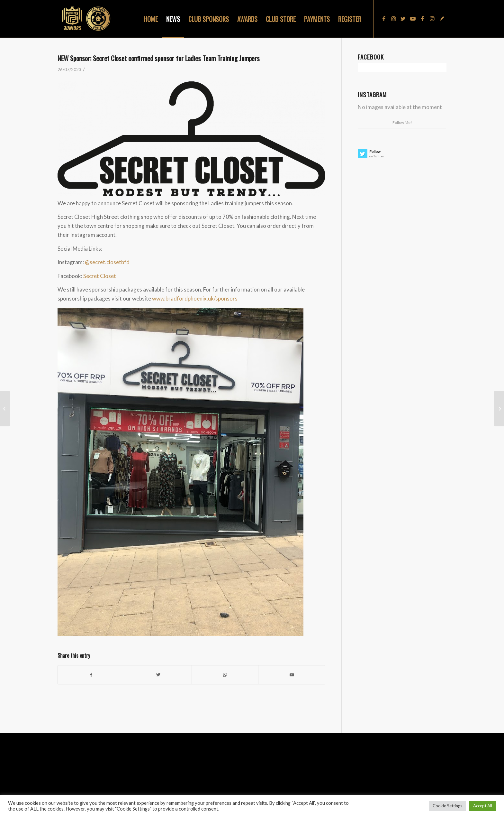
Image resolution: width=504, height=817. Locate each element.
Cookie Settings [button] (447, 806)
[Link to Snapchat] (442, 19)
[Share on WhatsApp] (225, 675)
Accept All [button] (483, 806)
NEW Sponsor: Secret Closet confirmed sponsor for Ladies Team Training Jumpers (159, 58)
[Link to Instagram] (393, 19)
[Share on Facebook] (91, 675)
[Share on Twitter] (158, 675)
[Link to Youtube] (413, 19)
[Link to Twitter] (403, 19)
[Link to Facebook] (384, 19)
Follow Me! (402, 122)
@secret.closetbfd (107, 262)
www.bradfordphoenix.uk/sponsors (195, 298)
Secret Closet (100, 276)
